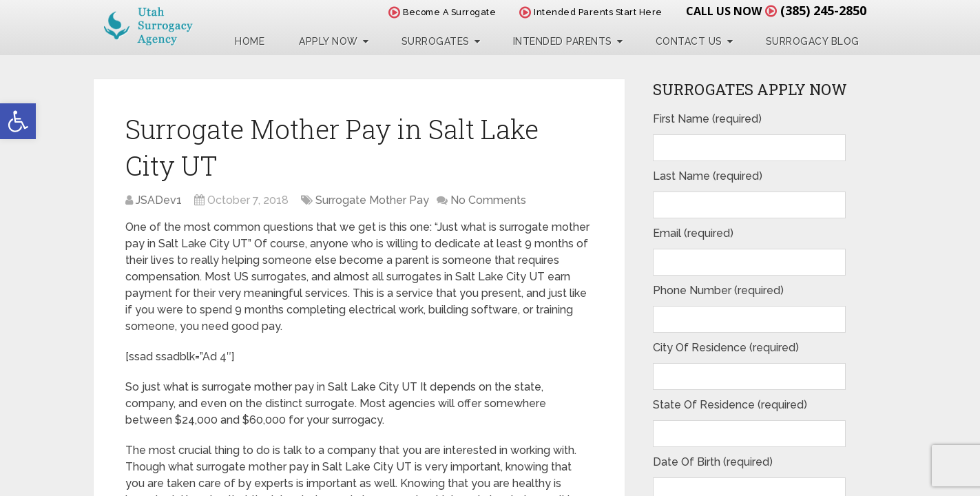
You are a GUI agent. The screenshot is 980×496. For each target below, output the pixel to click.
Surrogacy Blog (813, 41)
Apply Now (329, 41)
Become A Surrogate (442, 12)
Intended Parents (563, 41)
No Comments (488, 200)
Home (250, 41)
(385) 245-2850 (823, 10)
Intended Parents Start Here (591, 12)
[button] (18, 121)
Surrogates (436, 41)
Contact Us (689, 41)
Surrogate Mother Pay (372, 200)
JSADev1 (159, 200)
